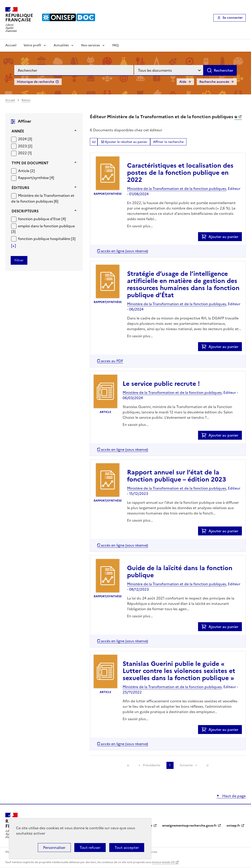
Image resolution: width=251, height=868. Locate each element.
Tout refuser (90, 848)
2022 (23, 153)
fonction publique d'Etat (40, 219)
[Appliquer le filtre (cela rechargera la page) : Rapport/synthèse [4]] (36, 178)
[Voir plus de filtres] (13, 246)
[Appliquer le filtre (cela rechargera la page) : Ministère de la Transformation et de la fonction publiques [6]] (43, 198)
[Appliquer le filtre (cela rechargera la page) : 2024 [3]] (25, 139)
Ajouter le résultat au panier (126, 142)
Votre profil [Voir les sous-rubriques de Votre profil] (32, 45)
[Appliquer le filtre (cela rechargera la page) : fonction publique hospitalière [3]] (47, 239)
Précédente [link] (152, 765)
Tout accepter (127, 848)
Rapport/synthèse (34, 178)
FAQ (115, 45)
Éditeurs (20, 188)
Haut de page (234, 796)
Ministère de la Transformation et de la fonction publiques (43, 198)
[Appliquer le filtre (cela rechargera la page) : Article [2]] (26, 171)
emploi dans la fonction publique (46, 226)
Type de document (30, 163)
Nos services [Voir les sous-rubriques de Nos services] (91, 45)
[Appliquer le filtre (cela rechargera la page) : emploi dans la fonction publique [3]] (43, 229)
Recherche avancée (214, 82)
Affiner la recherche (168, 142)
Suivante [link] (186, 765)
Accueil (11, 45)
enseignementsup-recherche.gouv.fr (189, 826)
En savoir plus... (140, 226)
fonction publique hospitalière (45, 239)
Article (24, 171)
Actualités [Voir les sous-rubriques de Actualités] (61, 45)
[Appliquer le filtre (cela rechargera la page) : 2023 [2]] (25, 146)
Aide (183, 82)
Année (18, 131)
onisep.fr (233, 826)
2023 (23, 146)
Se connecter (233, 18)
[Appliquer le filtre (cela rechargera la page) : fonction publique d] (42, 219)
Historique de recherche (35, 82)
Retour (26, 100)
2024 (23, 139)
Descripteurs (25, 211)
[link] (128, 765)
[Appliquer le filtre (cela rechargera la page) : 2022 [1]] (25, 153)
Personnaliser (54, 848)
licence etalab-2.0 (163, 862)
